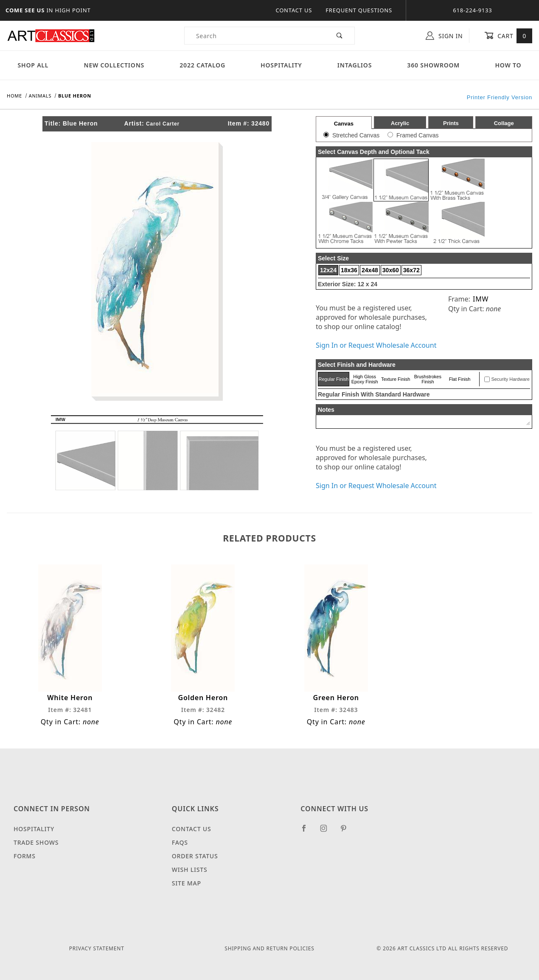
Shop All (33, 65)
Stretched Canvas (356, 135)
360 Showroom (433, 65)
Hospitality (281, 65)
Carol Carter (163, 124)
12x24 (328, 270)
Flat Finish (460, 379)
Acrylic (400, 123)
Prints (451, 123)
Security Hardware (510, 379)
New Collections (114, 65)
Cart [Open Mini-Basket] (508, 36)
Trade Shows (36, 842)
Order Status (195, 856)
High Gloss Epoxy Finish (365, 379)
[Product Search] (255, 36)
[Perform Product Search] (340, 36)
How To (508, 65)
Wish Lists (190, 870)
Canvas (344, 124)
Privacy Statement (97, 948)
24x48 (370, 270)
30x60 (391, 270)
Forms (25, 856)
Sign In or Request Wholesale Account (376, 345)
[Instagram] (327, 832)
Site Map (187, 883)
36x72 (411, 270)
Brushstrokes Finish (428, 379)
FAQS (180, 842)
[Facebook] (307, 832)
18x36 (349, 270)
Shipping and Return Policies (269, 948)
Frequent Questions (359, 10)
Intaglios (355, 65)
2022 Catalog (202, 65)
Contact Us (294, 10)
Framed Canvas (418, 135)
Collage (504, 123)
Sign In (444, 36)
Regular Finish (333, 379)
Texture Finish (396, 379)
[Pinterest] (347, 832)
